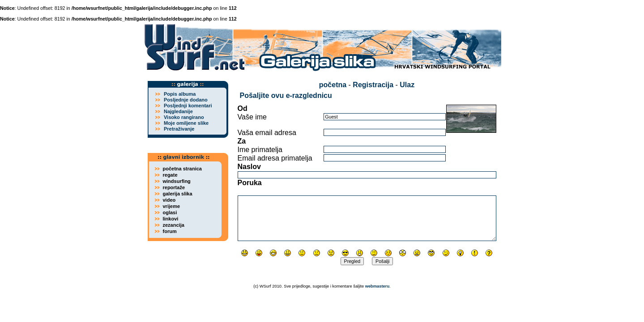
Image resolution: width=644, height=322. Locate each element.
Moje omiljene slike (186, 123)
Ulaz (407, 85)
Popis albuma (180, 94)
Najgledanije (178, 111)
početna (333, 85)
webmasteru (377, 286)
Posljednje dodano (186, 100)
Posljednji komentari (188, 106)
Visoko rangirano (184, 117)
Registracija (373, 85)
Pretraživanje (179, 129)
